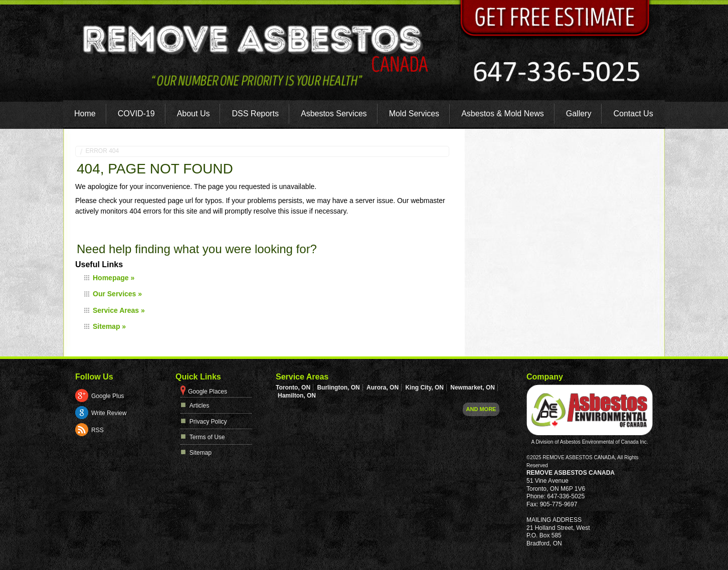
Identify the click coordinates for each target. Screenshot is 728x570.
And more (481, 409)
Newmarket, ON (473, 388)
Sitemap (201, 453)
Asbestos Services (334, 114)
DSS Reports (255, 114)
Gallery (579, 114)
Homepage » (114, 278)
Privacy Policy (208, 422)
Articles (199, 406)
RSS (98, 430)
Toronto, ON (293, 388)
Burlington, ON (338, 388)
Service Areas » (119, 310)
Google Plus (108, 396)
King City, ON (424, 388)
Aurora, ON (383, 388)
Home (85, 114)
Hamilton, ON (297, 396)
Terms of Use (207, 437)
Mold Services (414, 114)
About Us (194, 114)
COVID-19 (136, 114)
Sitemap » (109, 326)
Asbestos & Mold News (503, 114)
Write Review (109, 413)
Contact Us (633, 114)
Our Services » (117, 294)
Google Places (208, 392)
